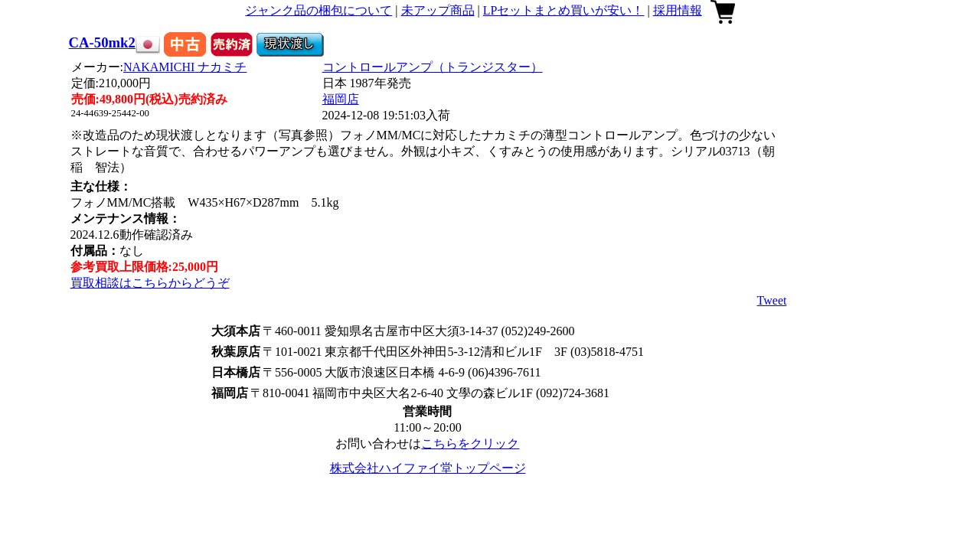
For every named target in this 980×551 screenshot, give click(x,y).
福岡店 (341, 99)
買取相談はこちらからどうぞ (150, 283)
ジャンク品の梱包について (318, 10)
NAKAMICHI (185, 67)
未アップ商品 (438, 10)
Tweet (772, 300)
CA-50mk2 (102, 42)
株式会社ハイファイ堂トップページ (428, 468)
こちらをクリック (470, 443)
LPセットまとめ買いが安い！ (564, 10)
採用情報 (678, 10)
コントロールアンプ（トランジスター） (433, 67)
